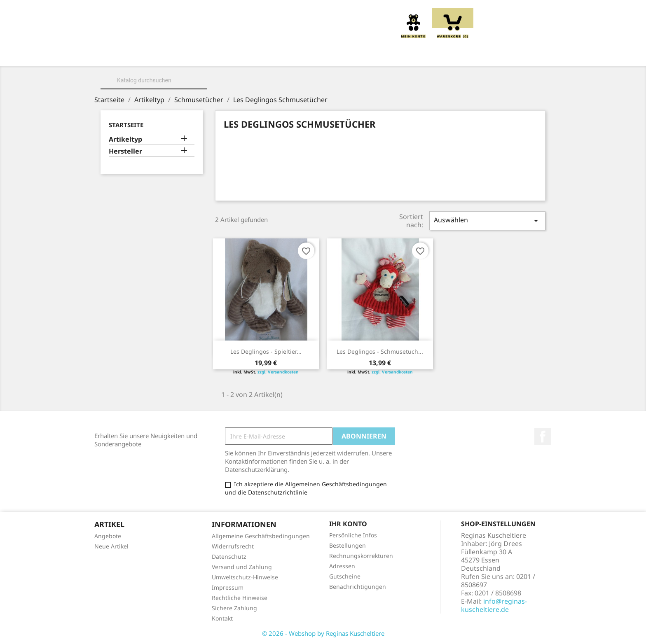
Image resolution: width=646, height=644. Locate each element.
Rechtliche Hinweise (240, 598)
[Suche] (154, 80)
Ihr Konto (348, 524)
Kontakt (222, 618)
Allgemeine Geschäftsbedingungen (261, 536)
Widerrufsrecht (233, 546)
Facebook (543, 436)
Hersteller (125, 151)
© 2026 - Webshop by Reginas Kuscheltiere (323, 633)
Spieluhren (505, 54)
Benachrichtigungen (358, 587)
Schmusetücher (443, 54)
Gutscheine (345, 576)
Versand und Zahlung (242, 567)
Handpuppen (379, 54)
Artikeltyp (125, 139)
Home (131, 54)
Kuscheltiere (227, 54)
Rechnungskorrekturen (361, 556)
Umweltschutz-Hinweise (245, 577)
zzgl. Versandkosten (278, 372)
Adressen (342, 566)
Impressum (228, 587)
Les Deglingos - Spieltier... (266, 351)
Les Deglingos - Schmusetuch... (380, 351)
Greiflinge (323, 54)
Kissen (277, 54)
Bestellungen (348, 545)
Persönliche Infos (353, 535)
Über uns (172, 54)
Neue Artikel (111, 546)
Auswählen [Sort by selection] (487, 220)
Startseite (126, 125)
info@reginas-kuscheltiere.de (494, 605)
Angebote (108, 536)
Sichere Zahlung (234, 608)
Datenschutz (229, 556)
